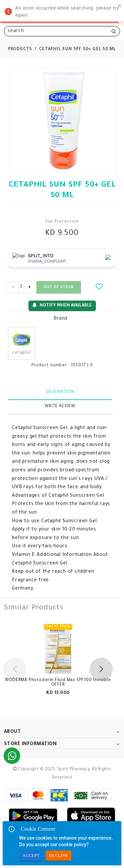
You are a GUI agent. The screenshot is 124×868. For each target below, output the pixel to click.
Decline (59, 856)
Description (60, 392)
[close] (120, 5)
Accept (31, 856)
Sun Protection (62, 222)
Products (20, 50)
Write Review (60, 407)
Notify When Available (62, 305)
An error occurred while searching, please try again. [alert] (62, 13)
